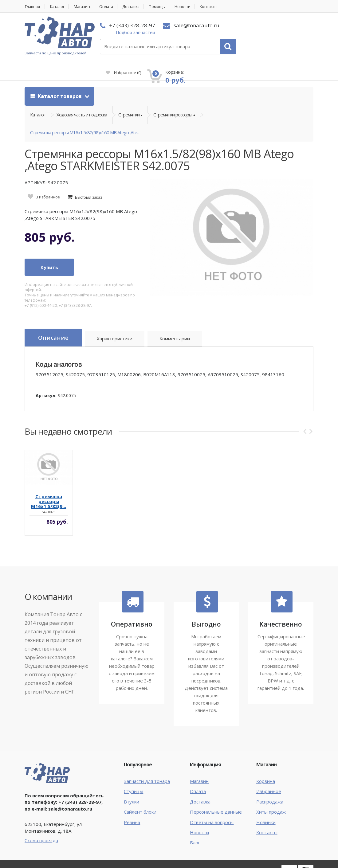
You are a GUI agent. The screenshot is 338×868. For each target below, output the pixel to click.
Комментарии (175, 319)
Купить (49, 247)
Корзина (266, 760)
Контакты (217, 7)
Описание (53, 318)
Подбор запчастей (130, 32)
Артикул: (46, 375)
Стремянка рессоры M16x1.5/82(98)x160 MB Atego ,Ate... (84, 112)
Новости (189, 7)
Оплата (110, 7)
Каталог (59, 7)
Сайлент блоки (140, 791)
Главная (33, 7)
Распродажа (270, 781)
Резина (132, 802)
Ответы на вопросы (212, 802)
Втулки (132, 781)
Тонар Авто (43, 849)
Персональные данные (216, 791)
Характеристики (115, 319)
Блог (195, 822)
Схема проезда (41, 820)
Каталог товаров (56, 74)
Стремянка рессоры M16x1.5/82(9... (49, 481)
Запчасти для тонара (147, 760)
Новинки (266, 802)
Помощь (163, 7)
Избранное (243, 36)
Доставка (136, 7)
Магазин (85, 7)
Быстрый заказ (88, 177)
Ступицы (134, 771)
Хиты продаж (271, 791)
